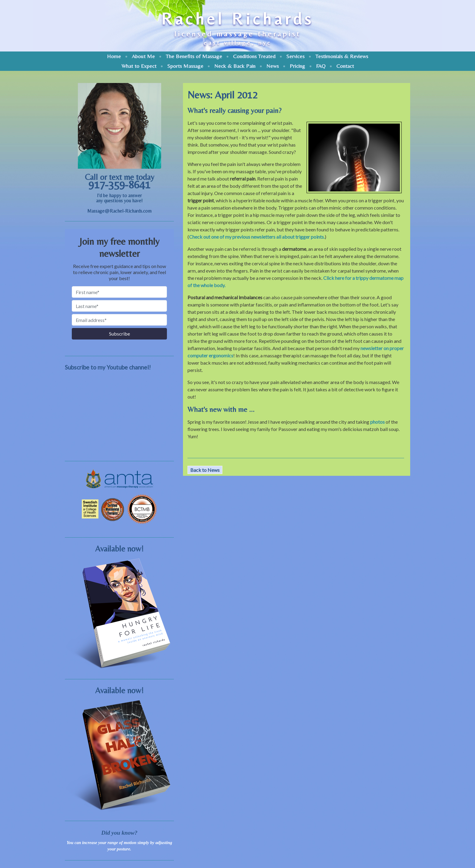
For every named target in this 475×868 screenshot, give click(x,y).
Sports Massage (185, 66)
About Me (143, 56)
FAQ (321, 66)
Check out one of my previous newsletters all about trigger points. (257, 237)
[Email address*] (119, 320)
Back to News (205, 470)
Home (114, 56)
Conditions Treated (254, 56)
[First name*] (119, 292)
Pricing (297, 66)
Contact (345, 66)
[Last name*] (119, 306)
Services (295, 56)
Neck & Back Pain (235, 66)
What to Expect (139, 66)
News (272, 66)
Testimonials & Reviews (342, 56)
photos (377, 422)
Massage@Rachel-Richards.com (119, 211)
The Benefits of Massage (194, 56)
